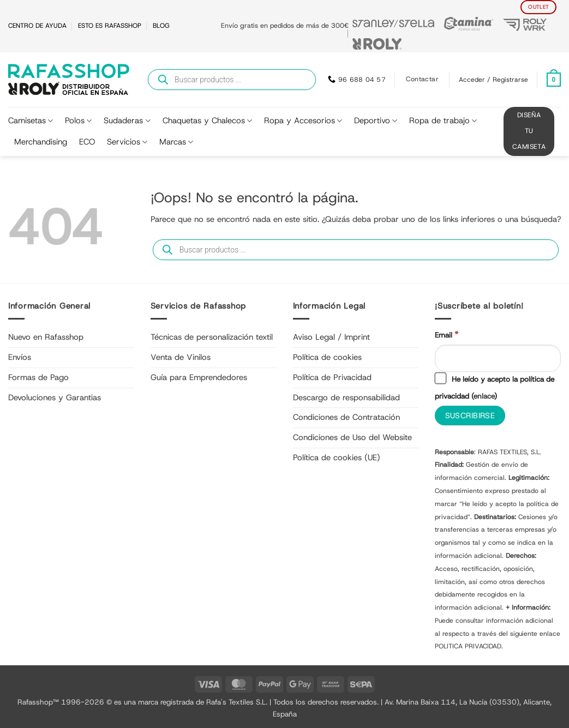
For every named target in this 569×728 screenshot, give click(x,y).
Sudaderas (127, 121)
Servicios (127, 142)
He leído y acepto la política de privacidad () (495, 387)
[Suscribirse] (470, 416)
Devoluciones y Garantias (55, 398)
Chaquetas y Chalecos (207, 121)
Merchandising (41, 142)
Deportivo (376, 121)
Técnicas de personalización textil (212, 337)
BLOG (161, 26)
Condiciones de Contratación (346, 417)
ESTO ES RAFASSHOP (110, 26)
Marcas (176, 142)
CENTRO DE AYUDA (37, 26)
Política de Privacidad (332, 377)
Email (447, 335)
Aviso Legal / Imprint (331, 337)
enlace (484, 396)
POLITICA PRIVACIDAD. (469, 647)
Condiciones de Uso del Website (352, 437)
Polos (78, 121)
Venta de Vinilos (181, 357)
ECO (87, 142)
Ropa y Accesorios (303, 121)
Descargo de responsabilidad (346, 398)
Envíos (20, 357)
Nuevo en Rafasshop (46, 337)
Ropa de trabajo (443, 121)
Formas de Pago (38, 377)
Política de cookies (327, 357)
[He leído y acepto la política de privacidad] (441, 378)
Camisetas (31, 121)
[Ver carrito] (554, 79)
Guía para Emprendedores (199, 377)
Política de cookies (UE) (337, 458)
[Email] (498, 358)
